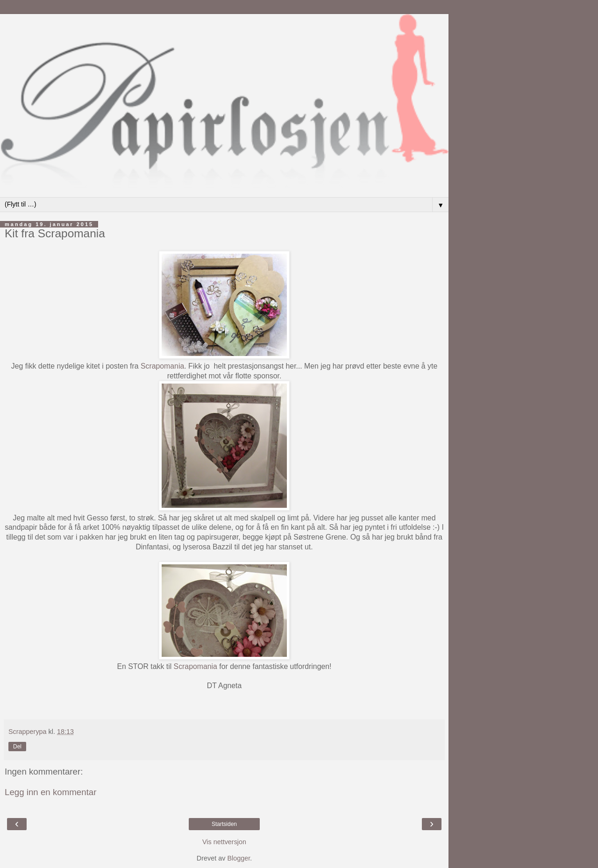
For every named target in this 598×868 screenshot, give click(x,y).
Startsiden (224, 824)
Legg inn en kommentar (51, 792)
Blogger (238, 858)
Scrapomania (162, 366)
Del (17, 747)
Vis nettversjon (224, 842)
